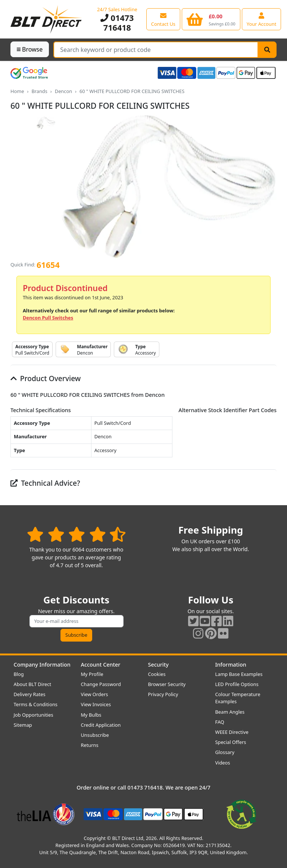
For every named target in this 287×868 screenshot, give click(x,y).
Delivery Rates (30, 694)
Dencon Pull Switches (48, 318)
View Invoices (96, 704)
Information (231, 665)
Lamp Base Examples (239, 674)
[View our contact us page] (163, 19)
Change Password (101, 684)
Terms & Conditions (36, 704)
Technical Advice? (45, 483)
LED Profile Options (237, 684)
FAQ (220, 722)
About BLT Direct (33, 684)
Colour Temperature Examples (238, 698)
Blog (19, 674)
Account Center (101, 665)
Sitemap (23, 725)
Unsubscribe (95, 735)
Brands (39, 91)
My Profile (92, 674)
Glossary (225, 752)
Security (158, 665)
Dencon (63, 91)
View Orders (95, 694)
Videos (223, 763)
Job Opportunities (34, 715)
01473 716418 (117, 23)
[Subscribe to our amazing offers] (77, 621)
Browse (30, 49)
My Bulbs (91, 715)
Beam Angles (230, 712)
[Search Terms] (156, 50)
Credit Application (101, 725)
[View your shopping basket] (211, 19)
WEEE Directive (232, 732)
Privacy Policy (163, 694)
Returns (90, 745)
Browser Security (167, 684)
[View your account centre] (262, 19)
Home (17, 91)
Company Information (42, 665)
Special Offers (231, 742)
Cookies (157, 674)
